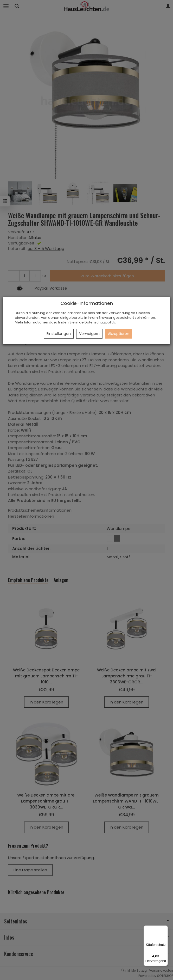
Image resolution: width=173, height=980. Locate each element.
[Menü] (165, 929)
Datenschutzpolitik (100, 322)
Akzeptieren (119, 334)
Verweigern (89, 334)
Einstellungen (59, 334)
